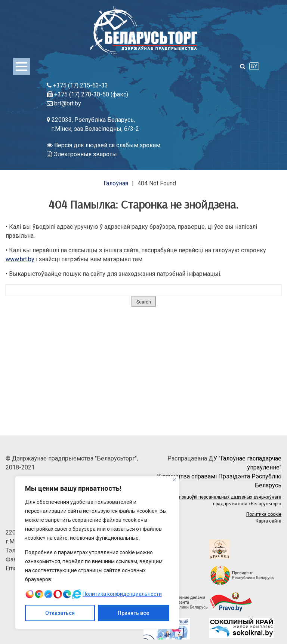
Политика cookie (264, 514)
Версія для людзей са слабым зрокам (104, 145)
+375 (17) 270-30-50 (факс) (87, 94)
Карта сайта (269, 521)
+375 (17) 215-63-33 (77, 85)
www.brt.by (20, 259)
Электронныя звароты (82, 154)
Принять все (133, 613)
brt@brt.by (64, 103)
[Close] (174, 480)
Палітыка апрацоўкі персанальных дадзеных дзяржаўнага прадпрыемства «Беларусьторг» (219, 500)
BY (254, 66)
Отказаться (60, 613)
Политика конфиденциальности (122, 594)
